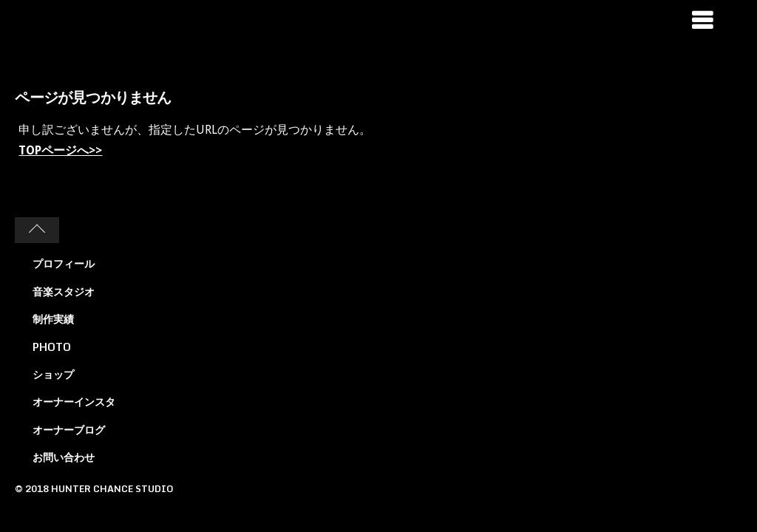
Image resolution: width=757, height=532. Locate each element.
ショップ (53, 374)
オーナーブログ (69, 430)
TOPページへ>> (60, 150)
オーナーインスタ (74, 402)
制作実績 (53, 319)
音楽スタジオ (64, 291)
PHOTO (52, 347)
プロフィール (64, 263)
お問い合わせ (64, 457)
